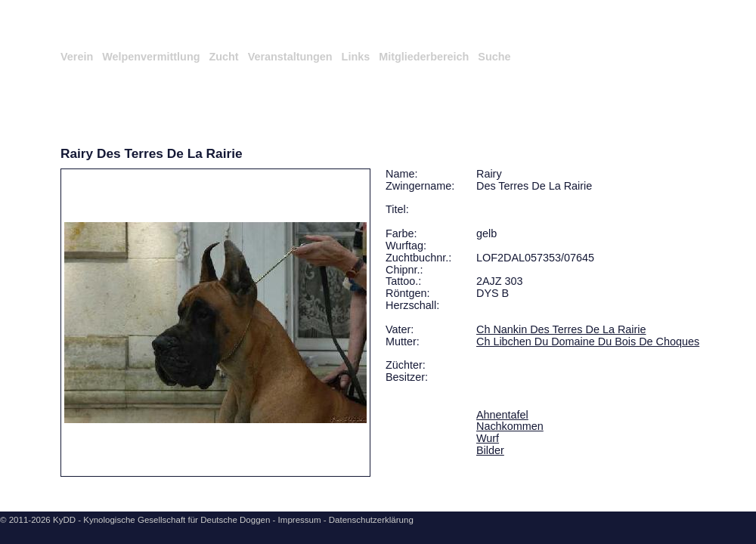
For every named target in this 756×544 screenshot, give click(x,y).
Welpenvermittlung (151, 57)
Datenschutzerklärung (371, 520)
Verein (77, 57)
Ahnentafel (502, 415)
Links (356, 57)
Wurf (488, 438)
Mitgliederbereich (424, 57)
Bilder (490, 450)
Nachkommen (510, 426)
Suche (494, 57)
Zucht (223, 57)
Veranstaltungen (290, 57)
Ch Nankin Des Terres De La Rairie (561, 329)
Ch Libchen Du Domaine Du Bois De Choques (588, 342)
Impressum (300, 520)
